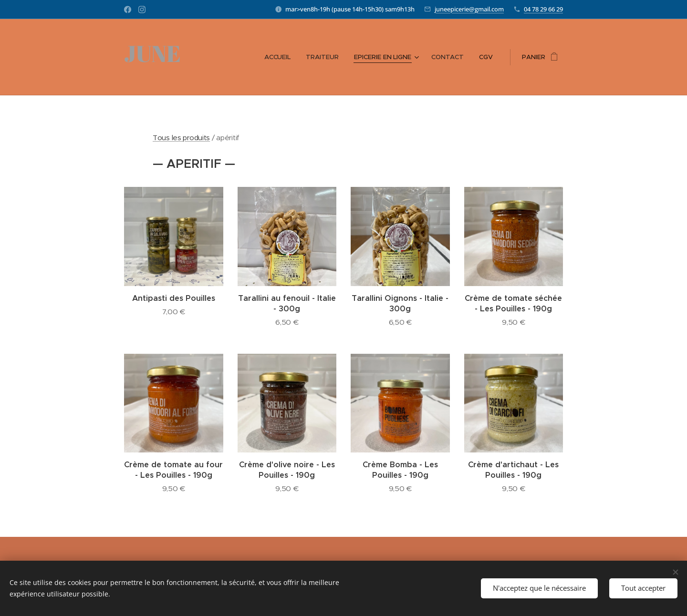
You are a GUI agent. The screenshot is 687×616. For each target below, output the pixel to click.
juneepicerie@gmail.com (469, 9)
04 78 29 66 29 (543, 9)
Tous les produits (181, 138)
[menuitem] (282, 57)
